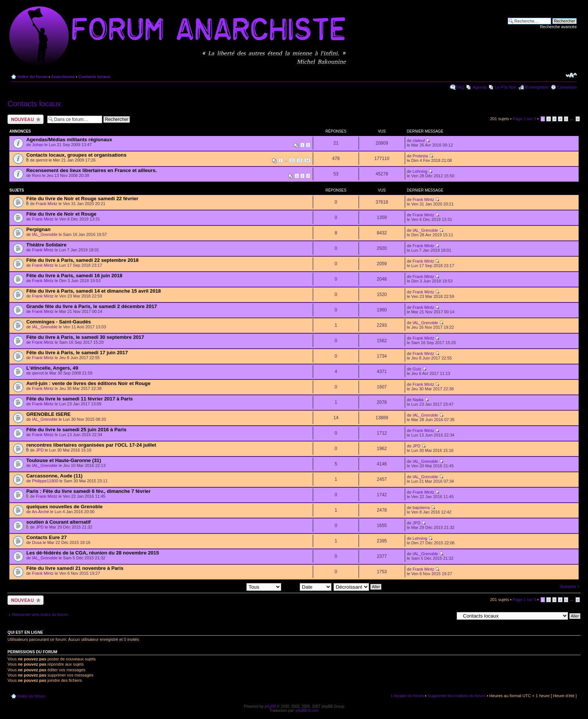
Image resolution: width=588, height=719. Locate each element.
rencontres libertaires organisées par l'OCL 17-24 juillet (91, 445)
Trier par (307, 586)
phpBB (270, 706)
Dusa (37, 542)
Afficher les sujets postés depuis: (233, 586)
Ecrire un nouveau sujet (26, 119)
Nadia (418, 400)
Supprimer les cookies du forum (457, 696)
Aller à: (447, 616)
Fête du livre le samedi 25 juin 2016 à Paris (76, 430)
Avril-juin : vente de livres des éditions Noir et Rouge (88, 383)
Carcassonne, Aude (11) (54, 476)
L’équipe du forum (407, 696)
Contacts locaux (94, 77)
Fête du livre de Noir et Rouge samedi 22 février (82, 199)
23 (300, 160)
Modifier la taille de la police (571, 75)
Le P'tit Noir (506, 87)
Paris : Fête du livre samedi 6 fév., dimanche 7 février (88, 491)
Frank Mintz (46, 204)
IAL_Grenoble (45, 234)
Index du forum (32, 77)
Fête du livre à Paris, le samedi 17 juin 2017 (77, 353)
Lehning (420, 171)
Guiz (417, 369)
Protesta (420, 156)
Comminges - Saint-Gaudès (59, 322)
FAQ (460, 87)
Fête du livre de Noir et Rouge (61, 214)
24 (307, 160)
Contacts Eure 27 (47, 537)
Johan (38, 145)
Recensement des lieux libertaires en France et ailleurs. (91, 170)
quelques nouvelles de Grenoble (64, 507)
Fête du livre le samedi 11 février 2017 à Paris (80, 399)
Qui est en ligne (25, 632)
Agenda (480, 87)
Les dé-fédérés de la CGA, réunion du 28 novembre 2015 (93, 553)
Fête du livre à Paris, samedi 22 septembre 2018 (82, 260)
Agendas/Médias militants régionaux (69, 140)
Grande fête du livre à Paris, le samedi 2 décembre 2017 (92, 306)
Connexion (567, 87)
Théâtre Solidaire (46, 245)
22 (292, 160)
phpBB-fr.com (307, 711)
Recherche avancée (558, 27)
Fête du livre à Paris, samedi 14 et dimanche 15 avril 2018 (93, 291)
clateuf (419, 140)
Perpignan (38, 229)
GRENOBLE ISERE (48, 414)
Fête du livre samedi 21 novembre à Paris (75, 568)
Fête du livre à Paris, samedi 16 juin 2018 (74, 276)
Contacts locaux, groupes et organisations (76, 155)
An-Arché (41, 512)
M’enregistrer (537, 87)
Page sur (524, 119)
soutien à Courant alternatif (58, 522)
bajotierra (421, 508)
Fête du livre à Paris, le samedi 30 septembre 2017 (85, 337)
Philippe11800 (45, 481)
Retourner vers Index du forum (40, 615)
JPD (40, 450)
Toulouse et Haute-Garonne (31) (64, 460)
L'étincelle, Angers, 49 (52, 368)
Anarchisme (63, 77)
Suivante (568, 586)
